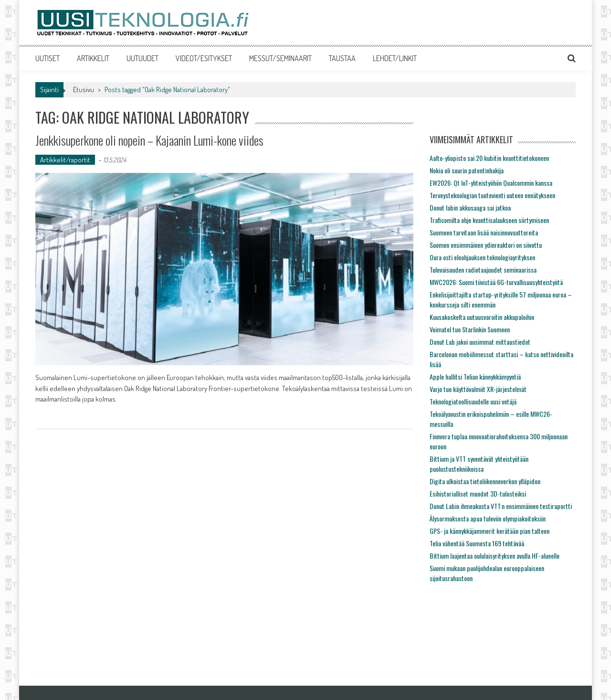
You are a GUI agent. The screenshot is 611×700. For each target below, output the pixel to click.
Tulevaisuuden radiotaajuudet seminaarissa (483, 270)
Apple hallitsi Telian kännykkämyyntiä (475, 377)
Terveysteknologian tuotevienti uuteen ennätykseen (492, 195)
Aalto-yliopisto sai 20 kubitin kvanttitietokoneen (489, 158)
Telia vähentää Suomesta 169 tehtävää (477, 543)
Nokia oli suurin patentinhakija (467, 170)
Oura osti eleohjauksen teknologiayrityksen (482, 257)
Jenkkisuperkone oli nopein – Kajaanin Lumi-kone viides (149, 140)
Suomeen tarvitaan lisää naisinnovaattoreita (484, 232)
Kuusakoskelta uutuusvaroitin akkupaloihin (482, 317)
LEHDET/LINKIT (395, 58)
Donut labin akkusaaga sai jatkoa (470, 207)
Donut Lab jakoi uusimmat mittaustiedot (480, 342)
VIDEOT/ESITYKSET (204, 58)
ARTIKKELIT (93, 58)
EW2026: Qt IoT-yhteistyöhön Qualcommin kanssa (491, 183)
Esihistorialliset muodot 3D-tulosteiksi (478, 493)
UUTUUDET (142, 58)
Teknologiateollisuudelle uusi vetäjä (473, 401)
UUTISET (47, 58)
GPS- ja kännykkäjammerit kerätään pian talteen (490, 531)
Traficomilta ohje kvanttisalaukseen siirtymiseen (489, 220)
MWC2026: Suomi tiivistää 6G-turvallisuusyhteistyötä (496, 282)
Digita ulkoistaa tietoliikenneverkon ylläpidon (485, 481)
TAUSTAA (342, 58)
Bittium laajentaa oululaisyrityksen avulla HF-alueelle (495, 556)
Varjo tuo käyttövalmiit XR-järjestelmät (478, 389)
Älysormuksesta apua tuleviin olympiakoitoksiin (488, 518)
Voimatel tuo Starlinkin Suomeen (470, 329)
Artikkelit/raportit (65, 160)
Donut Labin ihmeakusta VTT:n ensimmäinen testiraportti (501, 506)
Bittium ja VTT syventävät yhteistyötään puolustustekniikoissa (479, 464)
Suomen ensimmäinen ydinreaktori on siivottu (486, 245)
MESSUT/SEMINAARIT (280, 58)
